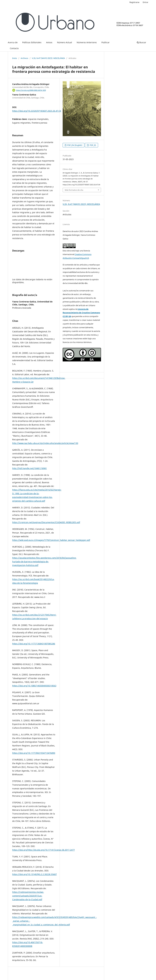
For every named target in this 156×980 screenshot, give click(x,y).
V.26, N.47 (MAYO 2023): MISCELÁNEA (48, 58)
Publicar (105, 42)
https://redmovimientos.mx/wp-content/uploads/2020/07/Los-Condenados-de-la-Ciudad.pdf (28, 896)
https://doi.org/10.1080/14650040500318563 (34, 686)
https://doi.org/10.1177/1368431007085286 (34, 644)
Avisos (49, 42)
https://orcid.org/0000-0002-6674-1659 (31, 90)
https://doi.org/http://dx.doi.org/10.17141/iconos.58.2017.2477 (43, 850)
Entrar (145, 2)
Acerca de (13, 42)
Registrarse (134, 2)
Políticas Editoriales (32, 42)
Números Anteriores (87, 42)
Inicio (15, 58)
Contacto (14, 48)
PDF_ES (93, 145)
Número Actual (65, 42)
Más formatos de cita (74, 190)
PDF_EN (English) (75, 145)
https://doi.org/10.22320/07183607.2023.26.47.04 (37, 111)
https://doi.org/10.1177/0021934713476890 (34, 753)
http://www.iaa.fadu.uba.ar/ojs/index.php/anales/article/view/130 (45, 443)
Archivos (24, 58)
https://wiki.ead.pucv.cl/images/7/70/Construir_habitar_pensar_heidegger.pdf (51, 540)
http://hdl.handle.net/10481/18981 (30, 468)
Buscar (141, 42)
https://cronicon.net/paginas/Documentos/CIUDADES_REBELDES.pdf (46, 522)
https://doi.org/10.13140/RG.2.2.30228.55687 (35, 874)
